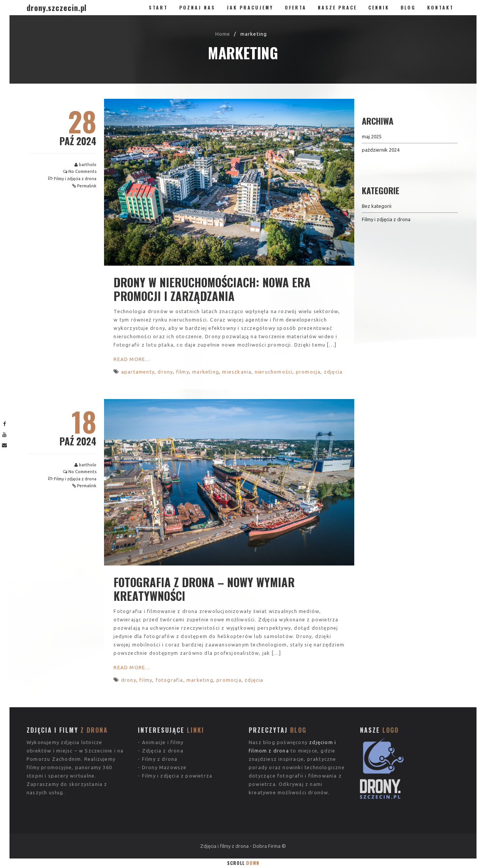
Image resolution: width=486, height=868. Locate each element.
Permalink (87, 186)
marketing (206, 372)
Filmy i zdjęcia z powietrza (177, 746)
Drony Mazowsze (164, 738)
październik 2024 (381, 150)
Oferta (296, 7)
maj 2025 (372, 136)
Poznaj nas (197, 7)
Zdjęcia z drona (163, 721)
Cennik (379, 7)
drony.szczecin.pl (57, 8)
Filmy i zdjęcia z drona (75, 179)
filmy (183, 372)
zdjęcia (333, 372)
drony (165, 372)
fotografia (170, 680)
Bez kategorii (377, 206)
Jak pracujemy (250, 7)
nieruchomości (274, 372)
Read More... (132, 359)
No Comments (82, 171)
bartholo (88, 165)
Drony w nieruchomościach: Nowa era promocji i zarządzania (212, 289)
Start (158, 7)
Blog (408, 7)
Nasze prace (337, 7)
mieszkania (237, 372)
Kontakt (440, 7)
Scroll (243, 863)
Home (223, 34)
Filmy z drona (160, 729)
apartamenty (138, 372)
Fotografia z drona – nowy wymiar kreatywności (204, 589)
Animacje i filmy (163, 713)
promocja (308, 372)
